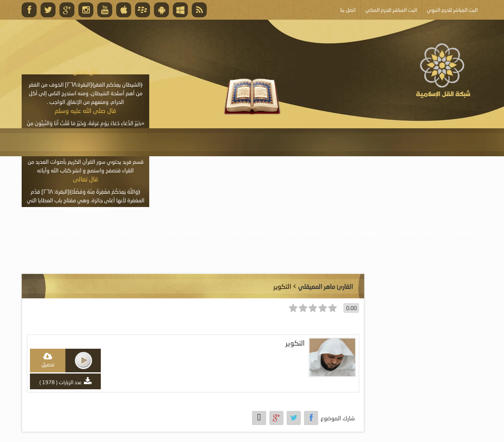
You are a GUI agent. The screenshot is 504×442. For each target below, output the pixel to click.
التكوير (295, 343)
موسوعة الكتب (303, 232)
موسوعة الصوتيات (418, 232)
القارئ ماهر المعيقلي (325, 286)
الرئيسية (466, 232)
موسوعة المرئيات (359, 232)
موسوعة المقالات (246, 232)
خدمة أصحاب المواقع (74, 232)
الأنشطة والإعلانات (184, 232)
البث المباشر (130, 232)
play (83, 361)
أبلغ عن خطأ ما (457, 260)
